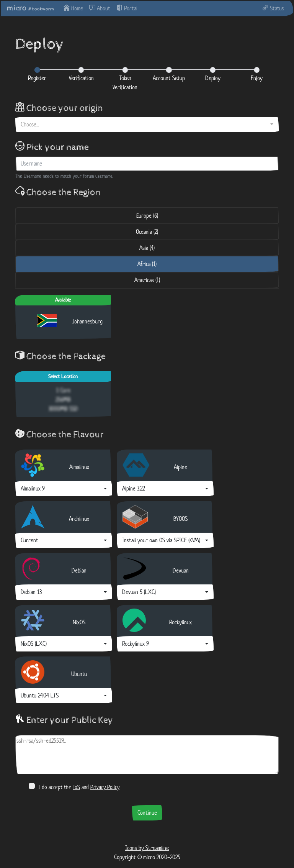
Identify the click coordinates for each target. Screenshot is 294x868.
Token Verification (125, 83)
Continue (147, 813)
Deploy (213, 78)
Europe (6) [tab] (147, 216)
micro (31, 8)
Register (37, 78)
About (100, 8)
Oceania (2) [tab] (147, 232)
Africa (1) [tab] (147, 264)
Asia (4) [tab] (147, 248)
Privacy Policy (105, 787)
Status (273, 8)
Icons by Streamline (147, 848)
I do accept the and (74, 787)
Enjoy (257, 78)
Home (73, 8)
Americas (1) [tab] (147, 280)
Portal (127, 8)
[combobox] (147, 125)
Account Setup (169, 78)
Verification (81, 78)
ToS (76, 787)
